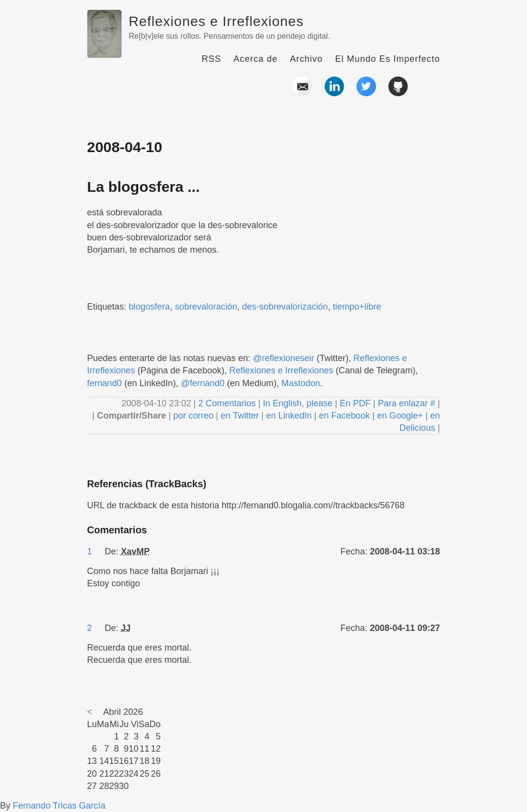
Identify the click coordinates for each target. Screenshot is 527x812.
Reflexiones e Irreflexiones (216, 21)
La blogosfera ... (144, 187)
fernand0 (105, 383)
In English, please (298, 403)
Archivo (306, 59)
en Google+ (400, 416)
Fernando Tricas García (59, 806)
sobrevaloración (206, 307)
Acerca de (255, 59)
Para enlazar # (407, 403)
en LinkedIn (289, 416)
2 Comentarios (228, 403)
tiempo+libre (357, 307)
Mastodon (301, 383)
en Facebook (343, 416)
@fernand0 (203, 383)
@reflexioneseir (284, 358)
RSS (211, 59)
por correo (192, 416)
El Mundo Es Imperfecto (387, 59)
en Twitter (240, 416)
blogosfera (150, 307)
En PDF (355, 403)
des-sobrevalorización (285, 307)
